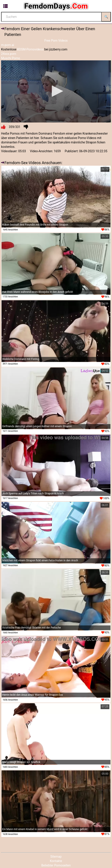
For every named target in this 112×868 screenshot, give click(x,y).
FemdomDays (56, 6)
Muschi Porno (11, 58)
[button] (56, 91)
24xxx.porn (9, 54)
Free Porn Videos (56, 41)
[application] (56, 91)
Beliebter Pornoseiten (56, 865)
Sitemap (56, 857)
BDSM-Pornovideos (30, 49)
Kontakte (56, 861)
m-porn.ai (8, 45)
